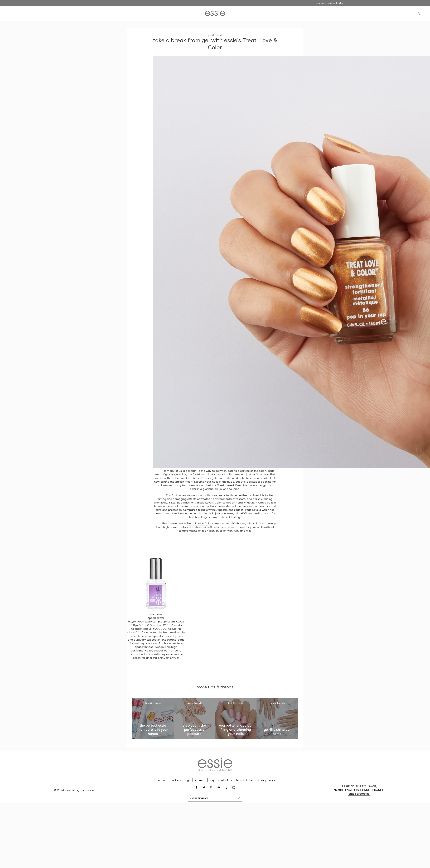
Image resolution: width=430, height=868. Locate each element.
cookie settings (181, 780)
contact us (225, 780)
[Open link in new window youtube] (219, 787)
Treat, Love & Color (229, 485)
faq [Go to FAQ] (212, 780)
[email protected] (359, 794)
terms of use (244, 780)
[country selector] (215, 798)
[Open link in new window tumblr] (226, 787)
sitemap (200, 780)
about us (161, 780)
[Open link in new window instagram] (234, 787)
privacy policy (266, 780)
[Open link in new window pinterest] (211, 787)
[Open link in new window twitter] (204, 787)
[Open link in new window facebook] (196, 787)
